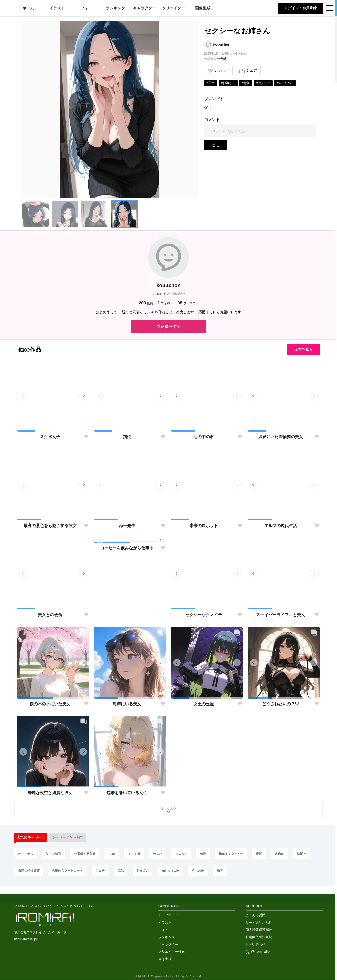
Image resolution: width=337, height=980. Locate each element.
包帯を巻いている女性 (127, 793)
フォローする (168, 326)
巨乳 (121, 871)
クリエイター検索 (172, 944)
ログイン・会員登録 (300, 8)
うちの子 (198, 871)
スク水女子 (50, 437)
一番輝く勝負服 (85, 854)
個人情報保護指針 (259, 923)
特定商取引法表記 (259, 930)
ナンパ (158, 854)
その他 (243, 54)
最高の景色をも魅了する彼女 (50, 526)
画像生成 (203, 8)
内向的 (280, 854)
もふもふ (181, 854)
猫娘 (127, 437)
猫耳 (220, 871)
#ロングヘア (285, 83)
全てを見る (304, 349)
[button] (36, 214)
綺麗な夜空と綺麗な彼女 (50, 793)
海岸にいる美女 (127, 704)
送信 (215, 145)
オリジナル (26, 854)
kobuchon (222, 44)
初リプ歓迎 (54, 854)
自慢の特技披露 (29, 871)
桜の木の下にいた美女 (50, 704)
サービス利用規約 (259, 915)
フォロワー (188, 303)
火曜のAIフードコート (67, 871)
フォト (86, 8)
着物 (203, 854)
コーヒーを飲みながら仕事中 (127, 615)
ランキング (116, 8)
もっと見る (168, 810)
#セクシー (263, 83)
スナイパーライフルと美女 (281, 615)
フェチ (100, 871)
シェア (248, 71)
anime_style (170, 871)
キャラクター (145, 8)
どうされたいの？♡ (281, 704)
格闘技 (302, 854)
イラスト (57, 8)
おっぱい (142, 871)
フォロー (165, 303)
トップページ (168, 908)
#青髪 (246, 83)
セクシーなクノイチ (204, 615)
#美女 (211, 83)
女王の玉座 (204, 704)
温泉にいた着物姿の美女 (281, 437)
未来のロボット (204, 526)
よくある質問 (256, 908)
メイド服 (134, 854)
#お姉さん (228, 83)
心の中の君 (204, 437)
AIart (112, 854)
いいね (219, 71)
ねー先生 (127, 526)
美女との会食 (50, 615)
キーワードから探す (68, 837)
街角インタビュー (231, 854)
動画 (259, 854)
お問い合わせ (256, 937)
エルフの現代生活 (281, 526)
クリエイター (174, 8)
